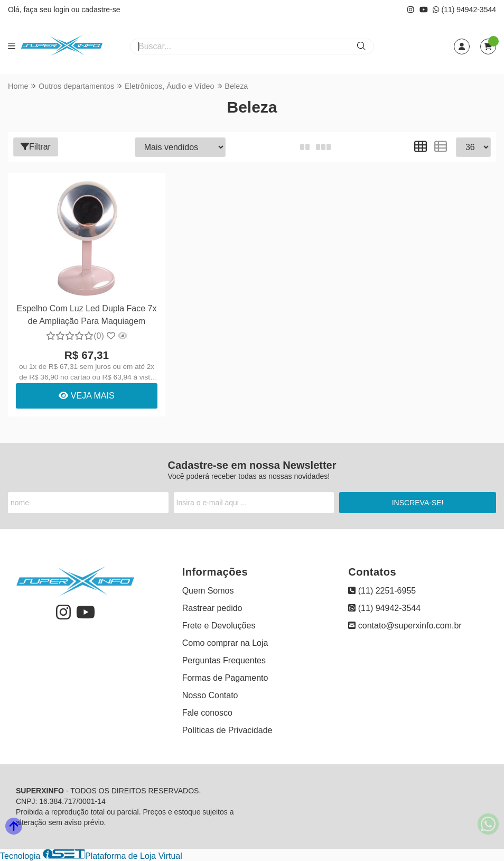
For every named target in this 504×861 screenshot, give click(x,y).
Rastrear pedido (212, 608)
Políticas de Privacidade (227, 730)
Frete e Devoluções (219, 626)
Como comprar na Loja (225, 643)
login (62, 10)
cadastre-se (101, 10)
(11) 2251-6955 (382, 591)
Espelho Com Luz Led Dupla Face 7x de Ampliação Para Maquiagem (86, 315)
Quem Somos (208, 591)
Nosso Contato (210, 695)
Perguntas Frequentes (224, 660)
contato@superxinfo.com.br (405, 626)
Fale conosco (207, 713)
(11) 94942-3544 (464, 10)
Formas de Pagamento (225, 678)
